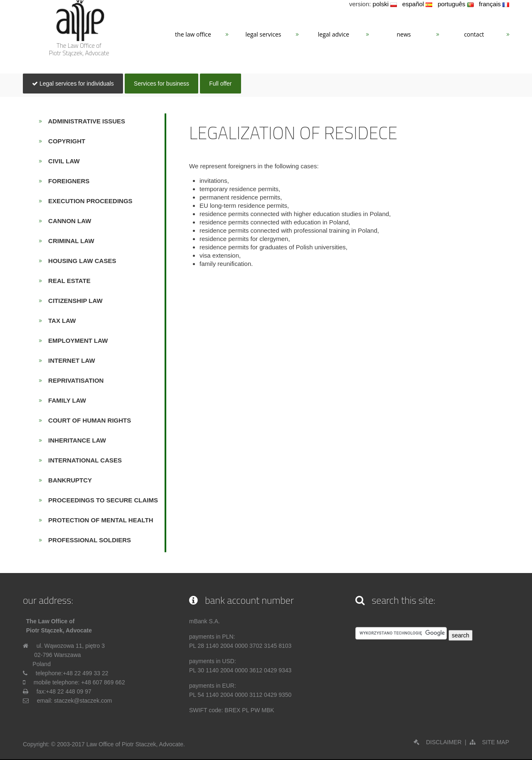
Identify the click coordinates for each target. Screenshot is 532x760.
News (404, 34)
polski (385, 4)
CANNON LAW (67, 221)
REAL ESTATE (67, 281)
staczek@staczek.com (83, 701)
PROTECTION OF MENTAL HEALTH (98, 520)
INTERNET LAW (69, 360)
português (456, 4)
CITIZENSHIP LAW (73, 301)
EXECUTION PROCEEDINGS (88, 201)
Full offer (220, 84)
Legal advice (334, 34)
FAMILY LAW (65, 400)
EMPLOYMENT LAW (76, 341)
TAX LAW (60, 321)
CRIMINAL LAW (69, 241)
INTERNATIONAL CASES (83, 460)
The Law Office (193, 34)
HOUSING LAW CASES (80, 261)
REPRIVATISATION (74, 380)
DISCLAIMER (437, 742)
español (417, 4)
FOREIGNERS (66, 181)
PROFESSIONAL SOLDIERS (87, 540)
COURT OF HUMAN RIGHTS (87, 420)
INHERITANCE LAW (75, 440)
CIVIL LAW (62, 161)
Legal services (264, 34)
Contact (474, 34)
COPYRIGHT (64, 141)
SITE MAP (489, 742)
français (494, 4)
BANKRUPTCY (68, 480)
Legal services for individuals (73, 84)
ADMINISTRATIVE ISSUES (84, 121)
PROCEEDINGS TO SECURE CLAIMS (101, 500)
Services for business (161, 84)
